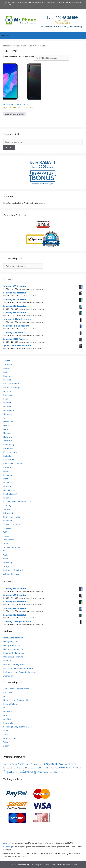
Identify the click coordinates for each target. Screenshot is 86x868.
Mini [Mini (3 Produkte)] (49, 768)
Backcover (8, 692)
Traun (6, 543)
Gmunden (8, 414)
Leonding (8, 475)
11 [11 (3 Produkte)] (8, 764)
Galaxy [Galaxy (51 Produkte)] (46, 764)
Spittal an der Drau (12, 517)
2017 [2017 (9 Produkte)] (11, 764)
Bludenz (7, 376)
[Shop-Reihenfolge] (52, 58)
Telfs (5, 532)
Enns (6, 399)
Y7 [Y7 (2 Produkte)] (62, 772)
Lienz (6, 479)
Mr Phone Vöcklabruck (13, 570)
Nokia (6, 715)
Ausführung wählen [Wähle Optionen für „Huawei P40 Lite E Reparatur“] (15, 114)
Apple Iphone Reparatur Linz (16, 689)
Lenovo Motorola (11, 704)
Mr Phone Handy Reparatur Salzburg (20, 672)
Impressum (8, 676)
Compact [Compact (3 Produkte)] (28, 764)
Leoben (7, 471)
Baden (6, 372)
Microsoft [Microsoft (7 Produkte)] (43, 768)
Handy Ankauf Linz (12, 645)
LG (5, 708)
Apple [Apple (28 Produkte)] (21, 764)
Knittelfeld (8, 456)
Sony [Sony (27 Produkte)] (39, 772)
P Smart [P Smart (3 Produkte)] (78, 768)
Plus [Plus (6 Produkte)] (70, 768)
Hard (6, 429)
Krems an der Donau (13, 464)
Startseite (7, 46)
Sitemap (7, 661)
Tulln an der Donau (12, 547)
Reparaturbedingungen (14, 653)
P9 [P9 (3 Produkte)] (62, 768)
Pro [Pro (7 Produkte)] (74, 768)
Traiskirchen (9, 540)
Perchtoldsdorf (10, 494)
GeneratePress (71, 865)
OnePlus (7, 719)
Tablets (6, 734)
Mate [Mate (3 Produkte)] (28, 768)
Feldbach (7, 403)
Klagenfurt (8, 448)
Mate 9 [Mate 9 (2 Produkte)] (32, 768)
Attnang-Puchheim (12, 574)
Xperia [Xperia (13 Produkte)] (58, 772)
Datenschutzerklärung (13, 657)
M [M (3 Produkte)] (25, 768)
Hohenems (8, 433)
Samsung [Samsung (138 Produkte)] (29, 772)
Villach (6, 551)
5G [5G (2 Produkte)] (4, 764)
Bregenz (7, 380)
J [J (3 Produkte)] (77, 764)
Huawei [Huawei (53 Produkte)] (60, 764)
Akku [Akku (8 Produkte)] (15, 764)
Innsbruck (8, 441)
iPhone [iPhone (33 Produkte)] (72, 764)
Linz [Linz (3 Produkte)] (14, 768)
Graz (5, 418)
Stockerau (8, 528)
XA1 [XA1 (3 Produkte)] (47, 772)
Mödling (7, 486)
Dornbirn (7, 391)
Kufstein (7, 467)
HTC (5, 696)
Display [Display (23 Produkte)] (35, 764)
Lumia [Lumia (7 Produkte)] (22, 768)
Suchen (9, 147)
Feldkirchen (9, 410)
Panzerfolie (8, 723)
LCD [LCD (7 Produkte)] (79, 764)
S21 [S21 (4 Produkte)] (21, 772)
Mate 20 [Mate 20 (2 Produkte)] (37, 768)
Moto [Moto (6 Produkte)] (53, 768)
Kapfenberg (9, 444)
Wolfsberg (8, 562)
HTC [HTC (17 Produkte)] (52, 764)
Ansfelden (8, 365)
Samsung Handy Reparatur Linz (17, 727)
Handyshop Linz (10, 642)
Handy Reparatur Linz (13, 638)
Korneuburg (9, 460)
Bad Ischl (7, 368)
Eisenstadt (8, 395)
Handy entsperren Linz (13, 649)
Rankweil (7, 498)
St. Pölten (8, 521)
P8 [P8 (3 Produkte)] (60, 768)
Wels (5, 555)
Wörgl (6, 566)
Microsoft (8, 712)
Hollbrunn (8, 437)
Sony (6, 731)
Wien (6, 559)
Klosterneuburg (10, 452)
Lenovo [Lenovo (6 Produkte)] (6, 768)
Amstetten (8, 361)
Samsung (8, 847)
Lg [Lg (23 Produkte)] (11, 768)
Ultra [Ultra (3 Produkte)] (44, 772)
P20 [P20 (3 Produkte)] (67, 768)
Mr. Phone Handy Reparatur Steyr (18, 668)
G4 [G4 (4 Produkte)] (40, 764)
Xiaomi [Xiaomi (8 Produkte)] (52, 772)
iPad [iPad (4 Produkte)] (66, 764)
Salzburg (7, 505)
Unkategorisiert (10, 738)
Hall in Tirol (8, 422)
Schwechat (8, 513)
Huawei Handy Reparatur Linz (17, 700)
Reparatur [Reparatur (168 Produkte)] (11, 772)
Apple (6, 843)
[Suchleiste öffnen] (83, 36)
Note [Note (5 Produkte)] (57, 768)
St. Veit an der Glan (12, 524)
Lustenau (8, 483)
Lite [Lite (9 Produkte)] (17, 768)
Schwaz (7, 509)
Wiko (6, 742)
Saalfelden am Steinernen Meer (17, 502)
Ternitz (6, 536)
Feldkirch (7, 406)
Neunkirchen (9, 490)
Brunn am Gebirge (12, 387)
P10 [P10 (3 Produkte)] (64, 768)
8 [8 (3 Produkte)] (6, 764)
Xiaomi (6, 746)
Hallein (6, 425)
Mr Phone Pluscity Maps (14, 664)
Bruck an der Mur (11, 384)
